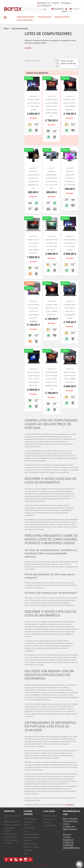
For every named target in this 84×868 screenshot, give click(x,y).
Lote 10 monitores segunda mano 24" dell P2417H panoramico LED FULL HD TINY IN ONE (52, 178)
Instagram (26, 860)
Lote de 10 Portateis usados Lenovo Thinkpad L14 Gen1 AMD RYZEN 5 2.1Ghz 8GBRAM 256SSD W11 (52, 106)
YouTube (21, 860)
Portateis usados (45, 17)
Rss (16, 860)
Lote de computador (25, 20)
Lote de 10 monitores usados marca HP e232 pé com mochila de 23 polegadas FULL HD (33, 178)
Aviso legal (27, 840)
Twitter (11, 860)
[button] (5, 17)
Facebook (6, 860)
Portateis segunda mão (12, 822)
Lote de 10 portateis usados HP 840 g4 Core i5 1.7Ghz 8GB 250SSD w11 (51, 243)
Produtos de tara (10, 837)
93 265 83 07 (46, 6)
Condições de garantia (31, 834)
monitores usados (63, 17)
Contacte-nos (28, 850)
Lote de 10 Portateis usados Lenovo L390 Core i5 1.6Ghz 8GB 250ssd (33, 103)
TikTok (30, 860)
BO (13, 9)
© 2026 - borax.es (42, 865)
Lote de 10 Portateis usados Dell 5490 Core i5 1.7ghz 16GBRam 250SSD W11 (70, 103)
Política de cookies (30, 844)
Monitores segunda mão (12, 825)
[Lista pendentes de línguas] (67, 3)
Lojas (25, 853)
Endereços (47, 822)
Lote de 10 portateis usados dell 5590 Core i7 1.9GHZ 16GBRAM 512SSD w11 (70, 376)
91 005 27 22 (68, 842)
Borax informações (30, 819)
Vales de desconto (49, 825)
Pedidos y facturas (49, 819)
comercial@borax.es (71, 848)
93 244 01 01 (45, 3)
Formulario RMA (29, 828)
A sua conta (49, 811)
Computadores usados (26, 17)
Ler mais (28, 48)
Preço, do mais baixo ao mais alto (69, 64)
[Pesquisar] (35, 9)
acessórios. (70, 805)
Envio (25, 831)
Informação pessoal (50, 816)
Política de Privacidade (31, 847)
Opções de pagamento (31, 837)
